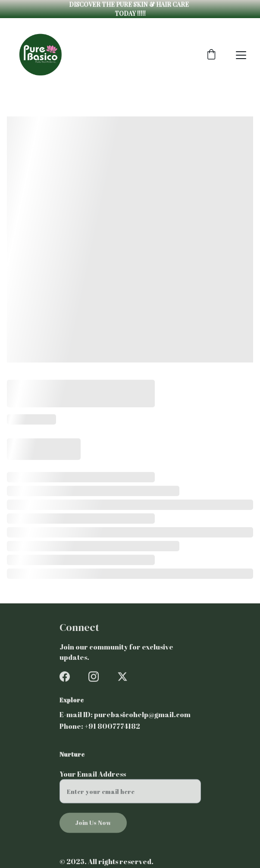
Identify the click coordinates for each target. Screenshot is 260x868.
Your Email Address (93, 778)
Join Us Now (93, 826)
